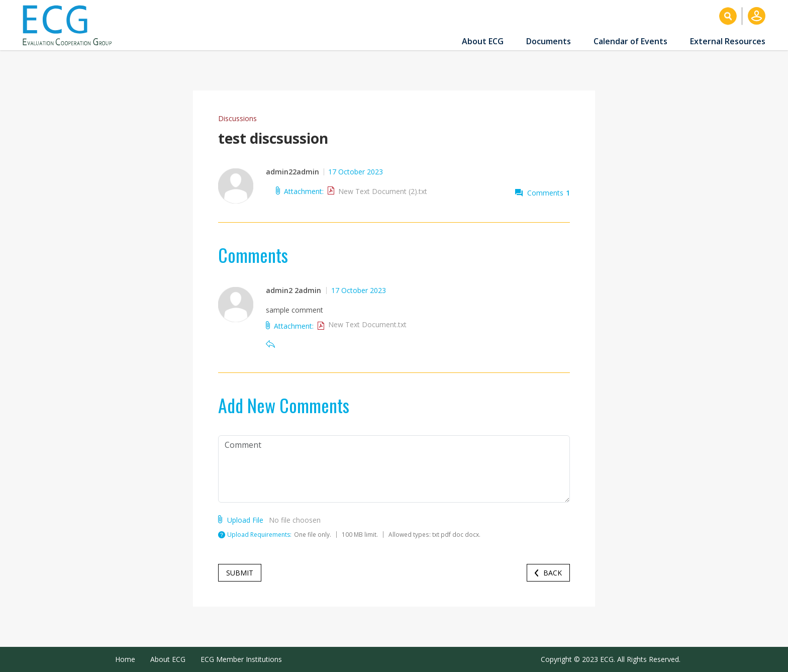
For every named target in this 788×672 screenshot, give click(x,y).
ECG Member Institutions (241, 659)
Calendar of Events (630, 41)
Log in (757, 16)
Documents (549, 41)
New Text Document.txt (367, 324)
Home (125, 659)
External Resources (728, 41)
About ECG (483, 41)
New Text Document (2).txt (383, 191)
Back (553, 573)
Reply (270, 344)
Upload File (245, 519)
